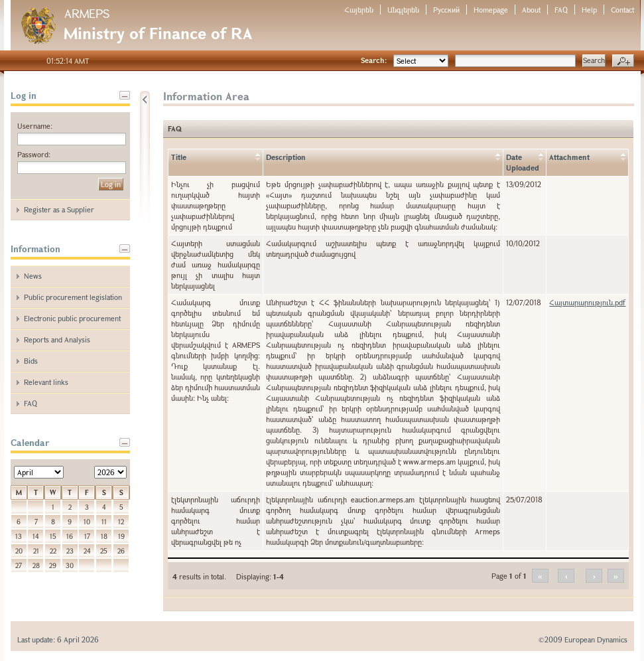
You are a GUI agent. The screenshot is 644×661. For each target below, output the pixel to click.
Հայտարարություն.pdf (587, 302)
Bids (31, 361)
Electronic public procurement (72, 318)
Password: (34, 154)
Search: (374, 60)
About (531, 10)
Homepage (491, 10)
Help (589, 10)
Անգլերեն (403, 10)
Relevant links (46, 382)
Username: (35, 126)
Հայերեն (359, 10)
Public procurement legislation (73, 297)
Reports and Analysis (57, 339)
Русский (446, 10)
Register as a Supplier (59, 209)
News (33, 276)
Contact (622, 10)
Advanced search (623, 61)
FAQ (561, 10)
